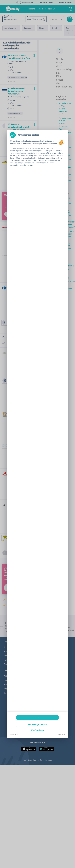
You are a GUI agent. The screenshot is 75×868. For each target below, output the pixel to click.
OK (37, 717)
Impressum (61, 735)
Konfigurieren (37, 730)
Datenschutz (14, 735)
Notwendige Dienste (37, 724)
